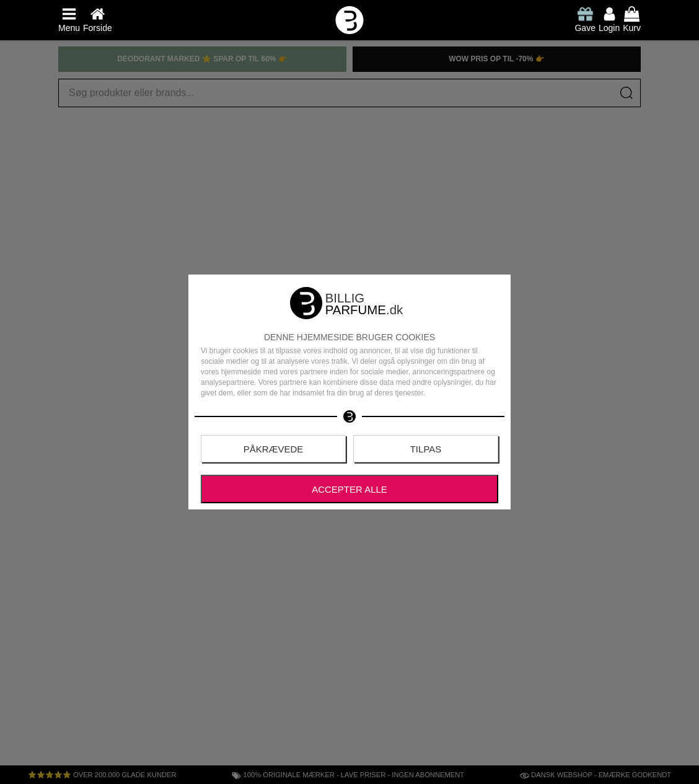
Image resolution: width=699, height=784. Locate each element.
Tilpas (426, 449)
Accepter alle (349, 489)
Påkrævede (274, 449)
